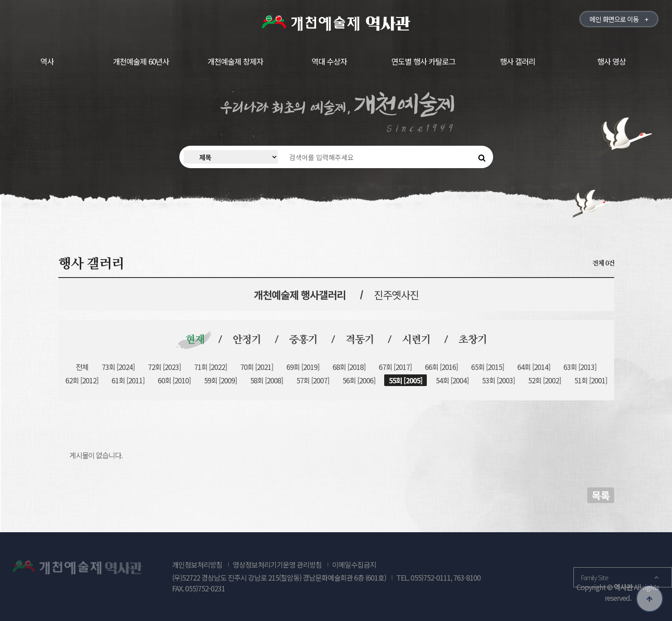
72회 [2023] (164, 367)
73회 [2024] (118, 367)
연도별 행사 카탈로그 (423, 61)
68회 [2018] (349, 367)
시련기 (416, 340)
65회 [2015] (488, 367)
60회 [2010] (174, 380)
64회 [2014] (534, 367)
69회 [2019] (303, 367)
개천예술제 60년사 (141, 61)
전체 (82, 367)
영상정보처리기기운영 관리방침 (277, 565)
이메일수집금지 (354, 565)
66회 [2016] (441, 367)
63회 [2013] (580, 367)
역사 (47, 61)
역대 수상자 (329, 61)
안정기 (247, 340)
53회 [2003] (498, 380)
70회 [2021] (257, 367)
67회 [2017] (395, 367)
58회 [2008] (267, 380)
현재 (195, 340)
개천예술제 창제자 (235, 61)
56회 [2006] (359, 380)
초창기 (473, 340)
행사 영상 (611, 61)
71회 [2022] (210, 367)
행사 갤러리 (518, 61)
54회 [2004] (452, 380)
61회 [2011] (128, 380)
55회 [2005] (405, 380)
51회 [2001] (591, 380)
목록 (601, 495)
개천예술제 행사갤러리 (300, 295)
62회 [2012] (82, 380)
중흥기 (303, 340)
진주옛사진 (396, 295)
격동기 (360, 340)
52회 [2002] (544, 380)
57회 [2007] (313, 380)
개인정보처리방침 (197, 565)
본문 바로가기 (0, 0)
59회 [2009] (220, 380)
